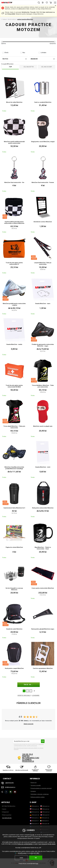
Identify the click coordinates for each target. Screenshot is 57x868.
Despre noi (34, 783)
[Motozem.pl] (45, 809)
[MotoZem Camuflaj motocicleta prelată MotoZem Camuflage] (14, 459)
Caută (39, 3)
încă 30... (29, 685)
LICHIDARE (36, 695)
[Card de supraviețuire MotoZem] (43, 660)
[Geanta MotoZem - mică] (43, 459)
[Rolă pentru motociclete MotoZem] (43, 499)
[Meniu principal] (55, 3)
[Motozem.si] (34, 818)
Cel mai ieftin (29, 67)
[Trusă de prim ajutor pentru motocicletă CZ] (14, 255)
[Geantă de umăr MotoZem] (14, 620)
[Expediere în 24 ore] (8, 768)
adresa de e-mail (24, 9)
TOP (10, 67)
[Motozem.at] (45, 812)
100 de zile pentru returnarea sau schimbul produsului (31, 758)
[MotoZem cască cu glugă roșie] (43, 418)
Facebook (6, 791)
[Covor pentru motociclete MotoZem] (43, 580)
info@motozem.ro (10, 787)
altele (34, 691)
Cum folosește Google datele (47, 844)
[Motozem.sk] (34, 809)
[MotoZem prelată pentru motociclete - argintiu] (14, 296)
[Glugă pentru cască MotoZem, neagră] (43, 134)
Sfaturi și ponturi (7, 815)
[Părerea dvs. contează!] (49, 768)
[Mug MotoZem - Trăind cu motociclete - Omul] (43, 539)
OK (36, 858)
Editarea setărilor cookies (38, 797)
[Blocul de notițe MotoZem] (14, 94)
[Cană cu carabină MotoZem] (43, 94)
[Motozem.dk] (45, 824)
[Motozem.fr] (34, 821)
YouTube (15, 791)
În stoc (5, 59)
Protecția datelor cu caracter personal (41, 788)
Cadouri (5, 19)
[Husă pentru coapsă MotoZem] (14, 660)
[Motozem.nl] (34, 824)
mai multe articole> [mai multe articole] (7, 818)
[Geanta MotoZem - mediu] (14, 337)
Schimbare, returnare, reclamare (40, 794)
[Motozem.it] (44, 821)
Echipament (5, 812)
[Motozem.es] (45, 818)
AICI (38, 853)
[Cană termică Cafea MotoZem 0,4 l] (14, 499)
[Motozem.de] (34, 815)
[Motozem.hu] (34, 812)
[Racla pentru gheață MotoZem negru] (43, 620)
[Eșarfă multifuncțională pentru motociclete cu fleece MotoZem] (14, 214)
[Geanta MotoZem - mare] (43, 296)
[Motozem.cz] (45, 806)
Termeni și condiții (36, 785)
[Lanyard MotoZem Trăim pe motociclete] (43, 255)
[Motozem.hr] (45, 815)
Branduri (34, 59)
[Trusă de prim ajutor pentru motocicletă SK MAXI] (14, 377)
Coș (51, 3)
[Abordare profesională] (22, 768)
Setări (21, 858)
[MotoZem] (7, 3)
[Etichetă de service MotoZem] (43, 214)
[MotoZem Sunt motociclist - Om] (14, 174)
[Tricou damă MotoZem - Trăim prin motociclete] (14, 418)
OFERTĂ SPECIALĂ (24, 695)
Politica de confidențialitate (25, 844)
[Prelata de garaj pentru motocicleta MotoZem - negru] (43, 337)
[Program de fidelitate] (35, 768)
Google (32, 835)
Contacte (33, 791)
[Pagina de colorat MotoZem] (14, 539)
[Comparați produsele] (43, 3)
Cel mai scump (47, 67)
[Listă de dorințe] (47, 3)
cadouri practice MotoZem (25, 19)
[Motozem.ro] (34, 806)
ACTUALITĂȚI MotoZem (9, 806)
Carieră (4, 809)
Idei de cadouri (12, 19)
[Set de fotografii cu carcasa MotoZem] (14, 580)
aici (37, 864)
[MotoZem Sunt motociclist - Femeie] (43, 174)
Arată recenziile (29, 724)
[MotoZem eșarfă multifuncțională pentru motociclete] (14, 134)
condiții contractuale (32, 746)
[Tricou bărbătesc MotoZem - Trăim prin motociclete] (43, 377)
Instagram (11, 791)
